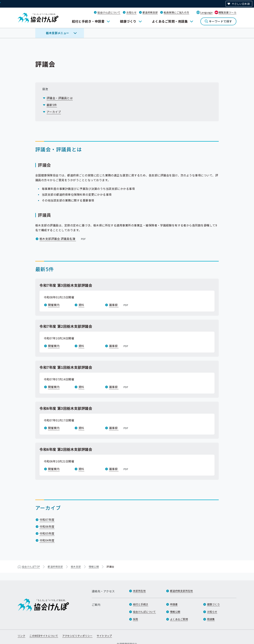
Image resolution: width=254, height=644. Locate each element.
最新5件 (52, 105)
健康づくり (128, 21)
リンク (21, 636)
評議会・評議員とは (60, 98)
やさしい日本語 (241, 4)
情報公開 (94, 567)
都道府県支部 (150, 12)
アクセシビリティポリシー (77, 636)
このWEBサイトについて (44, 636)
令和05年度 (47, 533)
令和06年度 (47, 526)
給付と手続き (141, 604)
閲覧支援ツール (227, 12)
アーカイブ (54, 112)
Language (206, 12)
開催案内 (54, 305)
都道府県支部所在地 (182, 591)
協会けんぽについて (109, 12)
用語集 (211, 619)
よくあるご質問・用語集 (170, 21)
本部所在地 (139, 591)
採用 (136, 619)
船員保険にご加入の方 (176, 12)
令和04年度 (47, 540)
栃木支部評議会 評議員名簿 (63, 239)
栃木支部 (76, 567)
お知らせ (131, 12)
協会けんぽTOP (31, 567)
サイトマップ (104, 636)
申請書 (174, 604)
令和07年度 (47, 520)
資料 (81, 305)
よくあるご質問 (179, 619)
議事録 (119, 305)
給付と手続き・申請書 (88, 21)
